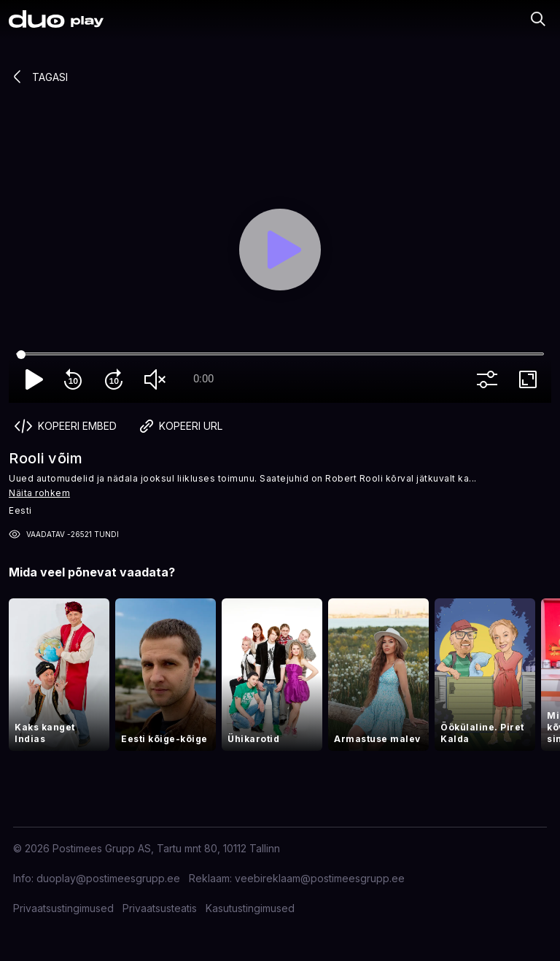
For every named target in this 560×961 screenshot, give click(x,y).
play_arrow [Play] (35, 379)
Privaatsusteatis (160, 908)
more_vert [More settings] (490, 379)
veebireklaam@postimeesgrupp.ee (320, 878)
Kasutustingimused (250, 908)
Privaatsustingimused (63, 908)
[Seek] (280, 355)
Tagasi (38, 77)
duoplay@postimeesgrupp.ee (108, 878)
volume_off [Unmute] (157, 379)
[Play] (280, 250)
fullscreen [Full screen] (531, 379)
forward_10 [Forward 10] (117, 379)
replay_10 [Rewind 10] (76, 379)
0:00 (203, 379)
